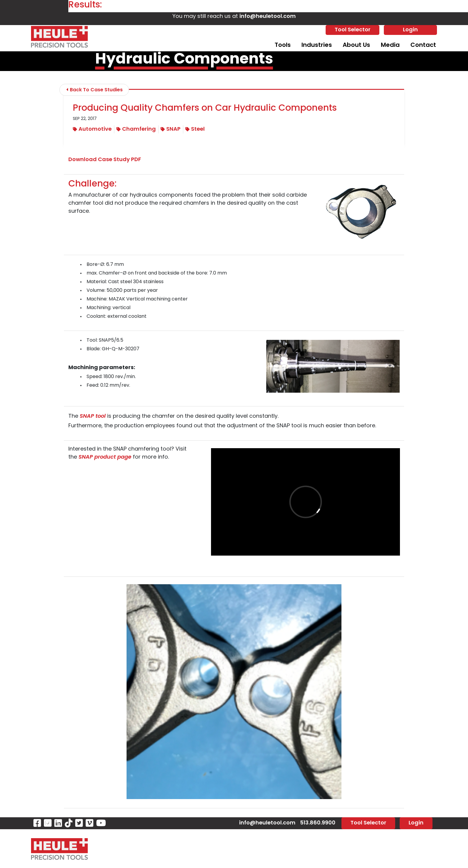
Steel (195, 129)
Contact (423, 45)
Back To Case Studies (94, 90)
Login (410, 30)
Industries (317, 45)
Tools (283, 45)
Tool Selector (352, 30)
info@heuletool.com (268, 17)
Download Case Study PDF (105, 160)
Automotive (92, 129)
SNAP (171, 129)
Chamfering (136, 129)
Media (390, 45)
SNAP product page (105, 457)
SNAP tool (93, 416)
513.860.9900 (318, 823)
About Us (356, 45)
